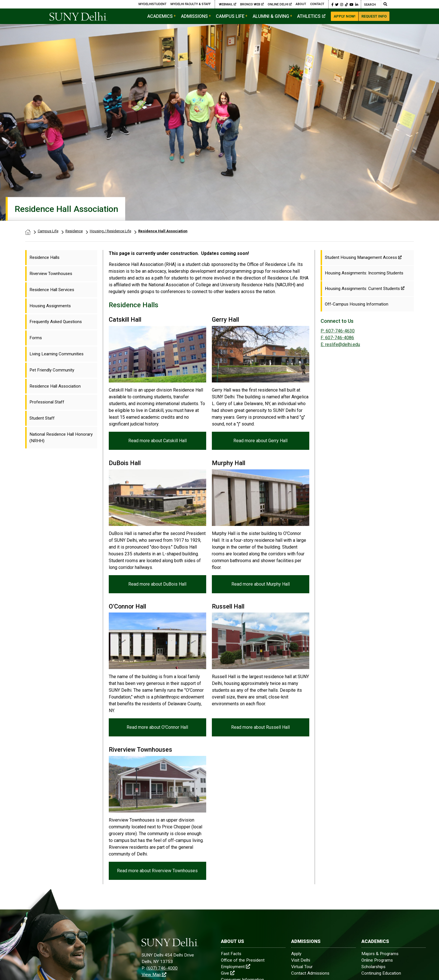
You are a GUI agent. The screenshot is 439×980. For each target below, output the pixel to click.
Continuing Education (381, 973)
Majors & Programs (380, 954)
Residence (74, 231)
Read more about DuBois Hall (157, 584)
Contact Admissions (310, 973)
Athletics (311, 16)
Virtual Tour (302, 967)
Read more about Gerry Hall (260, 440)
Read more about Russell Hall (260, 727)
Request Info (374, 16)
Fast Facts (231, 954)
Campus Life (230, 16)
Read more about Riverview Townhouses (157, 871)
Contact (317, 4)
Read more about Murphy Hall (260, 584)
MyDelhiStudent (153, 4)
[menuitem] (61, 258)
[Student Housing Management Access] (367, 258)
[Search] (371, 4)
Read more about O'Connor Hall (157, 727)
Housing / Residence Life (110, 231)
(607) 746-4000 (162, 968)
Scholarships (373, 967)
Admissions (194, 16)
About (301, 4)
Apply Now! (345, 16)
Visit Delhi (301, 960)
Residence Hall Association (163, 231)
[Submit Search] (385, 4)
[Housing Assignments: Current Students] (367, 289)
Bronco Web (252, 4)
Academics (160, 16)
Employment (236, 967)
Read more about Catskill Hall (157, 440)
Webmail (228, 4)
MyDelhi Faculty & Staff (191, 4)
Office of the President (243, 960)
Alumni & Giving (271, 16)
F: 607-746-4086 (337, 338)
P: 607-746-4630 (338, 331)
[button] (333, 4)
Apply (296, 954)
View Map (154, 975)
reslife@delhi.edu (340, 344)
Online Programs (377, 960)
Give (228, 973)
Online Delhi (280, 4)
